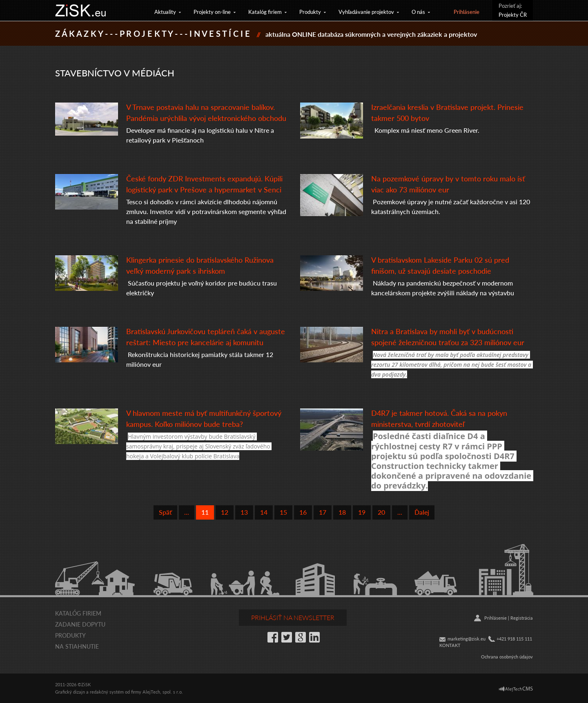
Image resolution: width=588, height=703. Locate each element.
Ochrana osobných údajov (507, 657)
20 (381, 512)
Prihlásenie (467, 12)
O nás (418, 12)
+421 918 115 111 (514, 639)
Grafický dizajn (70, 692)
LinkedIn (314, 637)
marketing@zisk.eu (467, 639)
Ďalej (422, 512)
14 (264, 512)
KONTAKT (450, 645)
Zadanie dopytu (80, 624)
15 (283, 512)
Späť (165, 512)
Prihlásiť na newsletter (293, 617)
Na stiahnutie (77, 646)
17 (323, 512)
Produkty (310, 12)
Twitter (287, 637)
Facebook (273, 637)
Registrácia (522, 618)
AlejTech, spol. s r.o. (163, 692)
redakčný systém (107, 692)
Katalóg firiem (265, 12)
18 (342, 512)
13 (244, 512)
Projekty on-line (212, 12)
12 (225, 512)
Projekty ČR (513, 15)
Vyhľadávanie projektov (366, 12)
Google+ (301, 637)
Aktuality (165, 12)
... (187, 512)
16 (303, 512)
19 (362, 512)
